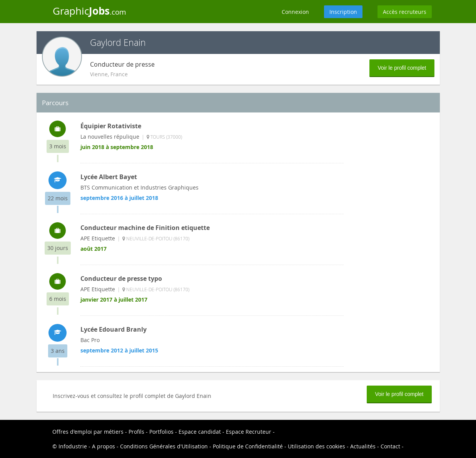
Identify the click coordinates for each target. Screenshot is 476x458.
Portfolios (161, 432)
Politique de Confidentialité (248, 446)
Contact (390, 446)
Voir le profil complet (402, 68)
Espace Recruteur (249, 432)
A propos (104, 446)
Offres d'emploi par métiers (88, 432)
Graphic (89, 11)
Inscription (343, 12)
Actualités (363, 446)
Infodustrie (73, 446)
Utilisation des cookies (316, 446)
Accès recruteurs (405, 12)
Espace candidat (200, 432)
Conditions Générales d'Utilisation (164, 446)
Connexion (295, 12)
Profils (136, 432)
